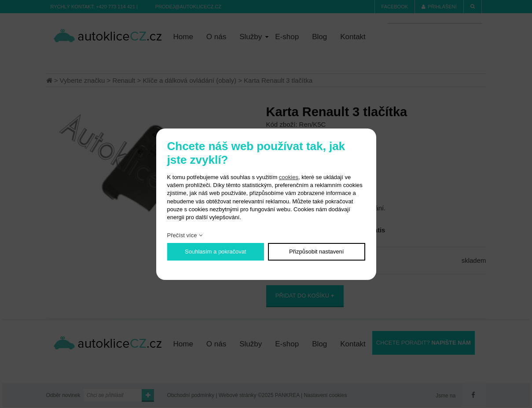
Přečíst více (182, 235)
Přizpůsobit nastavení (316, 252)
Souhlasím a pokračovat (215, 252)
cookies (289, 177)
